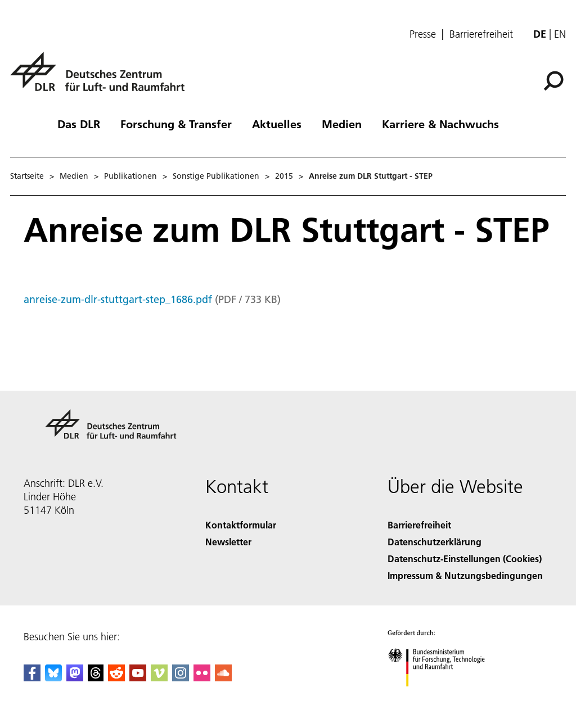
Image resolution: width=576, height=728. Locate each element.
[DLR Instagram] (181, 678)
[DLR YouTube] (138, 678)
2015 (284, 176)
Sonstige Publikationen (216, 176)
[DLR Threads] (96, 678)
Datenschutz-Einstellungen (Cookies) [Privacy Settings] (465, 559)
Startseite (27, 176)
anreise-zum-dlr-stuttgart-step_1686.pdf (118, 299)
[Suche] (553, 81)
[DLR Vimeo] (159, 678)
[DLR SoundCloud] (223, 678)
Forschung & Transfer (176, 124)
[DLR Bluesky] (53, 678)
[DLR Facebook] (32, 678)
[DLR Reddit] (116, 678)
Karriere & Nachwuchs (440, 124)
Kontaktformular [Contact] (241, 525)
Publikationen (130, 176)
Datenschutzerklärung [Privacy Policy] (435, 542)
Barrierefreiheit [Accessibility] (419, 525)
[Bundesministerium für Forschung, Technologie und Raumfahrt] (442, 696)
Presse (423, 34)
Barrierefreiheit (481, 34)
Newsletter (228, 542)
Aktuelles (277, 124)
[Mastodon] (75, 678)
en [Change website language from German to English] (560, 34)
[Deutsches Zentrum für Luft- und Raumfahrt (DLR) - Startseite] (102, 78)
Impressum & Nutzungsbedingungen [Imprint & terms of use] (465, 575)
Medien (342, 124)
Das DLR (79, 124)
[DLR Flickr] (202, 678)
